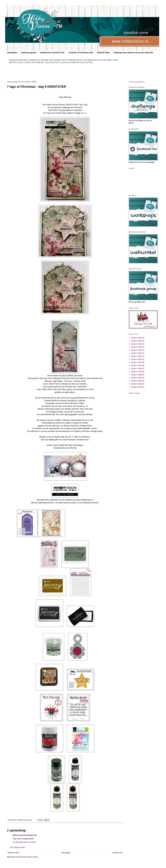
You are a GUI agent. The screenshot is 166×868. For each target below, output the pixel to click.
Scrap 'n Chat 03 (138, 381)
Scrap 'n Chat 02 (138, 384)
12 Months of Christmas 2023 (81, 53)
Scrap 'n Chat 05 (138, 375)
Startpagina (12, 53)
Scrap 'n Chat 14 (138, 347)
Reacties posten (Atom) (29, 857)
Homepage (66, 853)
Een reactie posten (18, 847)
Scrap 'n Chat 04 (138, 378)
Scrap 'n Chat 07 (138, 368)
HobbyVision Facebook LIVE (52, 53)
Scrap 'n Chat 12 (138, 353)
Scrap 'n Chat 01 (138, 387)
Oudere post (117, 853)
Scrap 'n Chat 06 (138, 372)
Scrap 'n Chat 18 (138, 338)
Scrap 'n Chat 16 (138, 341)
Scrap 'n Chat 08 (138, 365)
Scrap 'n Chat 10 (138, 359)
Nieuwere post (13, 853)
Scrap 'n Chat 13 (138, 350)
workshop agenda (29, 53)
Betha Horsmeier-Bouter (23, 835)
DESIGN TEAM (103, 53)
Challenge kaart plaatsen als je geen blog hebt (133, 53)
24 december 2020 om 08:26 (24, 842)
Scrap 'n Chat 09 (138, 362)
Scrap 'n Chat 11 (138, 356)
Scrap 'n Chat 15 (138, 344)
